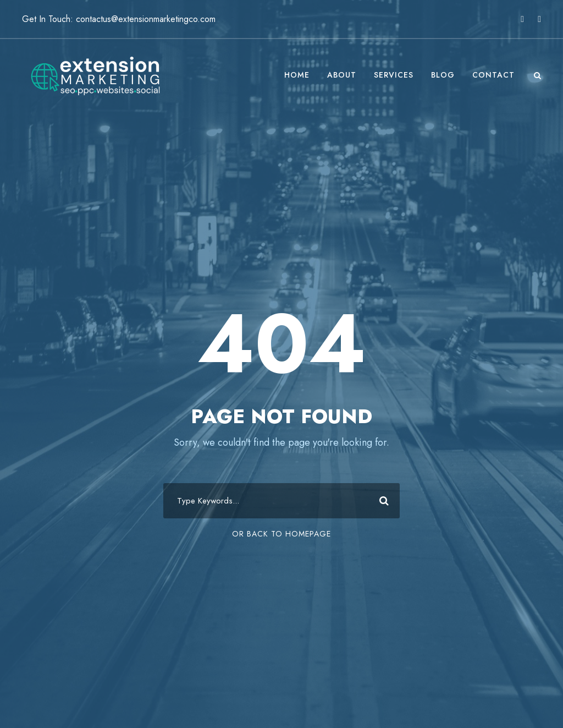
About (342, 75)
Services (394, 75)
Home (297, 75)
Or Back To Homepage (281, 534)
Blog (443, 75)
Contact (493, 75)
